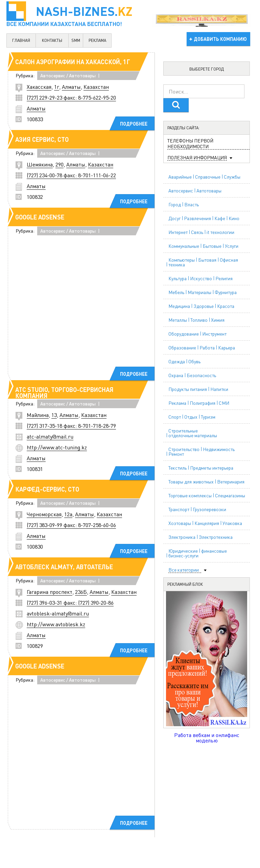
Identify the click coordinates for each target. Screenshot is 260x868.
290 (60, 164)
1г (57, 87)
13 (54, 415)
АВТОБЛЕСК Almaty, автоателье (64, 567)
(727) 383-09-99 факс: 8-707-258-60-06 (71, 525)
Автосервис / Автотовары (68, 75)
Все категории (184, 570)
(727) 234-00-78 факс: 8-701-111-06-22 (71, 175)
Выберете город (207, 69)
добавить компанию (220, 39)
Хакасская (39, 87)
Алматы (71, 87)
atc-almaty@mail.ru (50, 436)
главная (21, 40)
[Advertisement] (110, 309)
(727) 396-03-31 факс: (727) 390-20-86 (70, 602)
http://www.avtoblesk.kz (56, 624)
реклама (97, 40)
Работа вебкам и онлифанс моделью (207, 738)
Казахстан (96, 87)
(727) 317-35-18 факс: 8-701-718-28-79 (71, 426)
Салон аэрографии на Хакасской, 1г (73, 62)
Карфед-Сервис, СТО (47, 489)
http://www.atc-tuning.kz (57, 447)
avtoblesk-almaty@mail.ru (58, 613)
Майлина (38, 415)
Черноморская (44, 514)
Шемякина (40, 164)
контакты (52, 40)
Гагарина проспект (50, 592)
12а (68, 514)
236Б (81, 592)
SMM (76, 40)
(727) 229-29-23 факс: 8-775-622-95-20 (71, 97)
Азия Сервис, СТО (42, 139)
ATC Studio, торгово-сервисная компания (64, 392)
